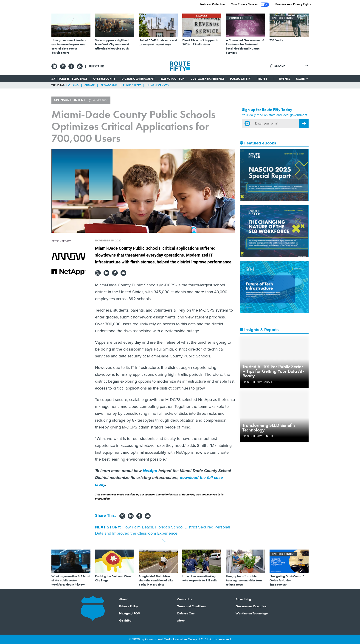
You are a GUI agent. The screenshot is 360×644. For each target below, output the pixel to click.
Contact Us (185, 599)
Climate (90, 85)
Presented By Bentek (258, 436)
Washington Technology (252, 613)
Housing (72, 85)
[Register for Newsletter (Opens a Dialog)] (304, 124)
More (302, 79)
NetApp (150, 471)
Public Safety (240, 79)
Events (285, 79)
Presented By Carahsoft (261, 382)
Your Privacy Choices (250, 5)
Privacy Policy (129, 606)
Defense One (186, 613)
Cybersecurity (104, 79)
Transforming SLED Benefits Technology (269, 428)
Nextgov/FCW (130, 613)
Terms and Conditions (192, 606)
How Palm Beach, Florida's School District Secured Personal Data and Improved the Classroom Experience (163, 530)
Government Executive (251, 606)
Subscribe (96, 66)
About (123, 599)
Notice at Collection (212, 4)
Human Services (158, 85)
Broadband (109, 85)
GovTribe (125, 620)
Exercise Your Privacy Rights (293, 4)
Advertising (243, 599)
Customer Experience (207, 79)
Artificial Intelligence (69, 79)
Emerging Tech (173, 79)
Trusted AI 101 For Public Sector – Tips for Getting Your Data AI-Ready (273, 371)
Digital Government (138, 79)
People (262, 79)
